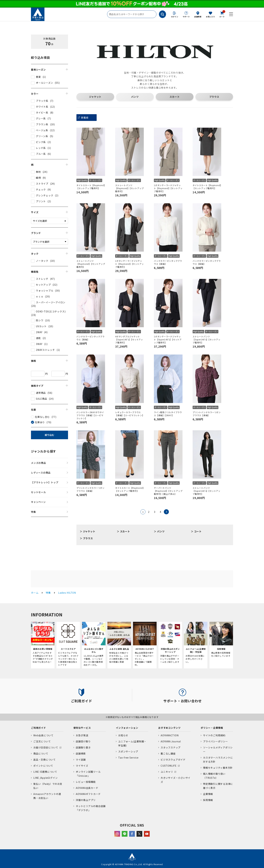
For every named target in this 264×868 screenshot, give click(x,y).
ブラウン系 (42, 124)
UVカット (41, 326)
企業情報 (208, 794)
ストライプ (42, 184)
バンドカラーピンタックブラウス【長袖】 (168, 262)
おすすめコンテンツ (169, 728)
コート (198, 531)
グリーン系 (42, 136)
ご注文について (42, 741)
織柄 (38, 178)
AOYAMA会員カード (87, 788)
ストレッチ (42, 279)
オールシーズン (44, 83)
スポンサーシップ (128, 751)
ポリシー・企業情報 (212, 728)
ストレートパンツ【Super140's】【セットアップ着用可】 (207, 339)
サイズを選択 (40, 221)
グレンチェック (45, 195)
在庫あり (40, 422)
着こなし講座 (168, 753)
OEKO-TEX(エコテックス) (51, 311)
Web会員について (43, 735)
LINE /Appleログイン (46, 778)
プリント (41, 201)
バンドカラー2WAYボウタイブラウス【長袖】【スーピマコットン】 (90, 415)
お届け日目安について (46, 747)
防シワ (40, 320)
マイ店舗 (81, 760)
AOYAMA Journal (171, 741)
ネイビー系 (42, 112)
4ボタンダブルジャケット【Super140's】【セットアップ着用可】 (129, 339)
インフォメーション (127, 728)
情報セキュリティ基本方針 (218, 768)
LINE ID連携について (45, 772)
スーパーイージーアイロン (51, 302)
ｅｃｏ (40, 296)
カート (222, 14)
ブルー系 (41, 154)
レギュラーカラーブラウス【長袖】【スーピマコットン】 (129, 414)
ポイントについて (43, 766)
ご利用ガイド (38, 728)
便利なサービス (82, 728)
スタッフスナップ (171, 747)
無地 (38, 172)
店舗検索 (198, 17)
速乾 (38, 338)
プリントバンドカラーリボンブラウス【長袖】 (207, 414)
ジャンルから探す (44, 451)
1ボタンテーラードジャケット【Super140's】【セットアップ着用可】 (168, 339)
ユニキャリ (167, 772)
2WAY (39, 332)
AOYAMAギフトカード (88, 794)
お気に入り (210, 17)
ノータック (42, 261)
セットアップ (43, 285)
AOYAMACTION (170, 735)
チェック (41, 189)
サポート (186, 17)
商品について (41, 753)
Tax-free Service (128, 758)
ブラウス (214, 97)
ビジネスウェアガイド (173, 760)
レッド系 (41, 148)
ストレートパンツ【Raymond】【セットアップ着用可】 (129, 188)
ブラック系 (42, 101)
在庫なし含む (42, 417)
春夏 (38, 77)
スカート (175, 97)
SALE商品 (42, 399)
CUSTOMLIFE (169, 766)
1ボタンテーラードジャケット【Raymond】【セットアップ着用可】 (168, 188)
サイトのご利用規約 (214, 735)
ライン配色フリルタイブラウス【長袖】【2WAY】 (168, 414)
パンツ (135, 97)
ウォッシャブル (45, 291)
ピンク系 (41, 142)
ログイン (175, 17)
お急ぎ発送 (82, 735)
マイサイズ (82, 766)
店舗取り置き (83, 747)
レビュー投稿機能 (86, 782)
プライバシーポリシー (216, 741)
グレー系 (41, 118)
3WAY (39, 344)
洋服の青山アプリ (86, 800)
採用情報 (208, 800)
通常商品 (41, 393)
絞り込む (49, 435)
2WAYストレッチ (45, 350)
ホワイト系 (42, 107)
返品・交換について (45, 760)
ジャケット (95, 97)
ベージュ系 (42, 130)
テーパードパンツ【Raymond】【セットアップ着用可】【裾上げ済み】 (168, 491)
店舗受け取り (83, 741)
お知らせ (123, 735)
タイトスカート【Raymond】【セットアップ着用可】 (91, 187)
